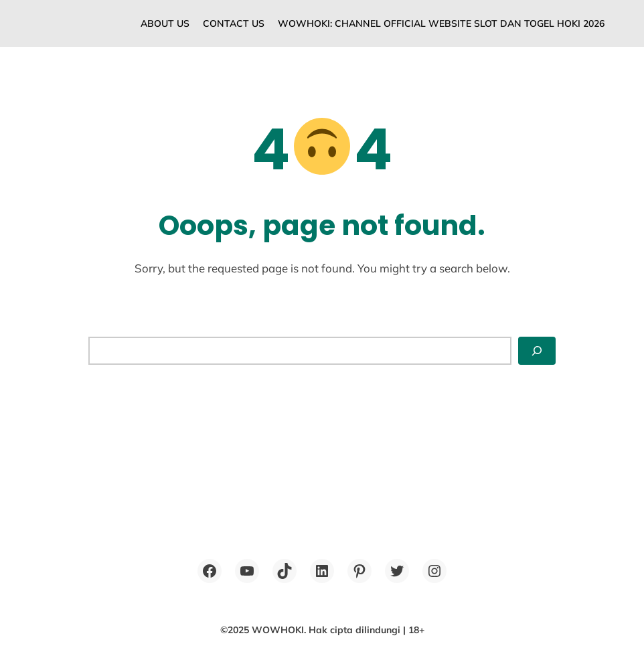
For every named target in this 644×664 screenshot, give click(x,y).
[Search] (537, 351)
